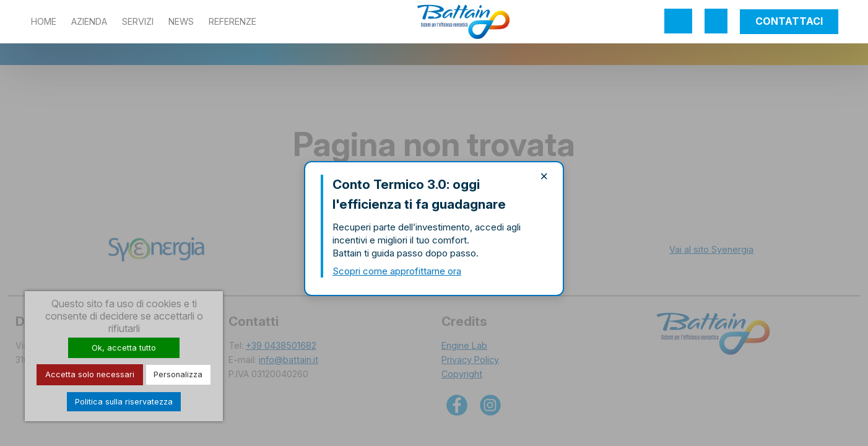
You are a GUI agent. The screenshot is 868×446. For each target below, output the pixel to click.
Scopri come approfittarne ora (397, 271)
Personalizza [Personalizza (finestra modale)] (178, 374)
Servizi (138, 21)
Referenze (232, 21)
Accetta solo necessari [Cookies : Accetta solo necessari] (90, 374)
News (181, 21)
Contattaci (789, 21)
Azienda (89, 21)
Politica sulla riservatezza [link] (124, 402)
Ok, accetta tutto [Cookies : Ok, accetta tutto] (124, 348)
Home (44, 21)
